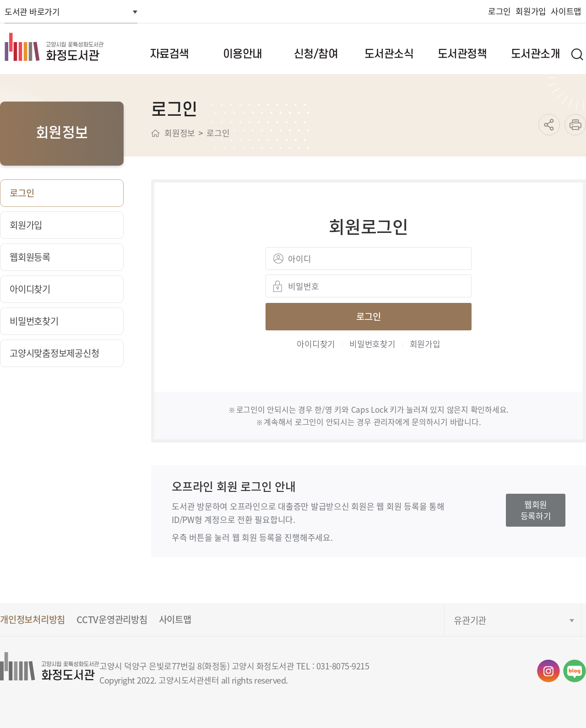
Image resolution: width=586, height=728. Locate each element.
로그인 (499, 11)
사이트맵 (566, 11)
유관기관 (470, 620)
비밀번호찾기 (372, 344)
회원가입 (531, 11)
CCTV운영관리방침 (112, 619)
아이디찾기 (316, 344)
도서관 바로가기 (32, 11)
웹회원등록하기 (536, 510)
